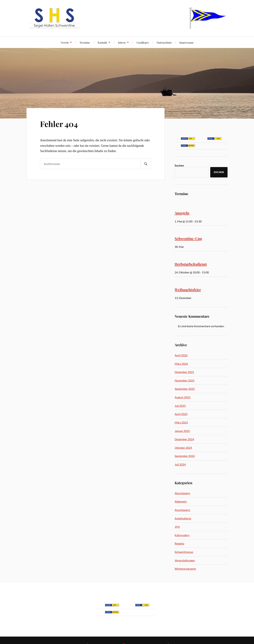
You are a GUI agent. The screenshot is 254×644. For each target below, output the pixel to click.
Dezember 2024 (184, 439)
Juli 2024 (180, 464)
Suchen (179, 165)
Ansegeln (182, 213)
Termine (85, 42)
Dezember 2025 (184, 372)
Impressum (186, 42)
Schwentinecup (184, 552)
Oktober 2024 (183, 448)
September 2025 (185, 389)
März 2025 (181, 422)
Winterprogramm (185, 569)
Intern (122, 42)
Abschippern (182, 493)
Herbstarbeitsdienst (191, 264)
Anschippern (182, 510)
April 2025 (181, 414)
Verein (65, 42)
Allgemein (181, 501)
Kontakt (102, 42)
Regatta (179, 543)
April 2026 (181, 355)
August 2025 (182, 397)
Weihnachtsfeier (188, 290)
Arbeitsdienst (183, 518)
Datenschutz (164, 42)
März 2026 (181, 364)
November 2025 (185, 380)
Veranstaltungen (185, 560)
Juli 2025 (180, 406)
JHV (177, 527)
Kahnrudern (182, 535)
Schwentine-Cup (188, 238)
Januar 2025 (182, 431)
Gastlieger (143, 42)
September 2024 (185, 456)
